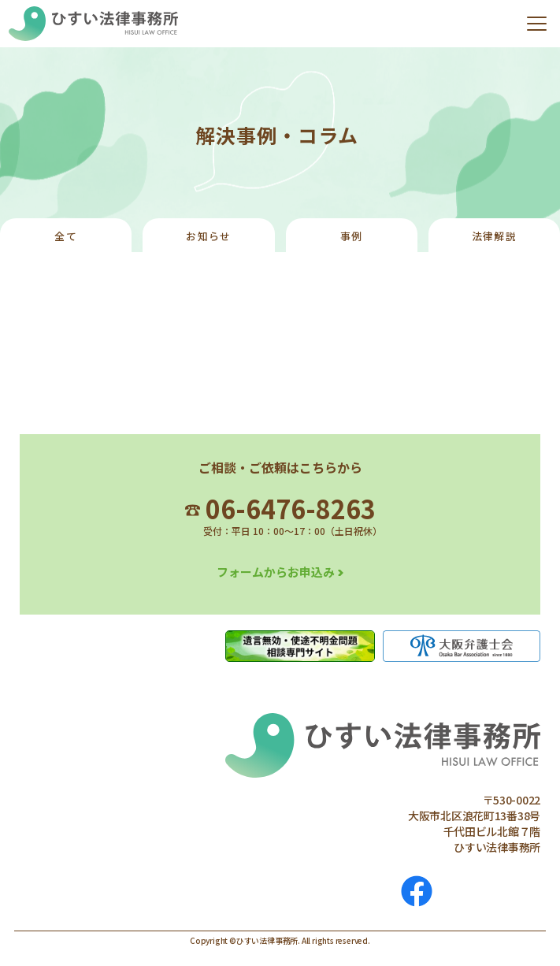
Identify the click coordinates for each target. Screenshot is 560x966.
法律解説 (494, 236)
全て (66, 236)
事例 (352, 236)
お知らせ (208, 236)
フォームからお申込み (276, 572)
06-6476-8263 (280, 508)
